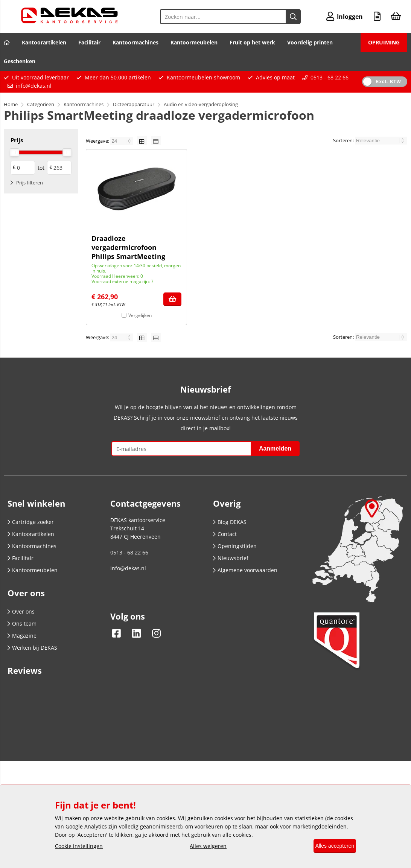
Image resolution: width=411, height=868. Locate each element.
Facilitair (89, 42)
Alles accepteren (330, 846)
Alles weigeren (204, 846)
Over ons (21, 611)
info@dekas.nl (34, 86)
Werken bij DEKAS (32, 648)
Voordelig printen (310, 42)
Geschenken (20, 61)
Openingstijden (235, 546)
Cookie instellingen (79, 846)
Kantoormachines (135, 42)
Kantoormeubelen (194, 42)
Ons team (22, 624)
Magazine (22, 636)
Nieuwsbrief (231, 558)
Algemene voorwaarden (245, 570)
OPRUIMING (384, 42)
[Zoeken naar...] (289, 17)
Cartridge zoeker (31, 522)
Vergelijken (140, 315)
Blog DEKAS (230, 522)
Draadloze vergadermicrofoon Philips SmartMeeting (128, 247)
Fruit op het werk (252, 42)
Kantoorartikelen (44, 42)
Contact (225, 534)
